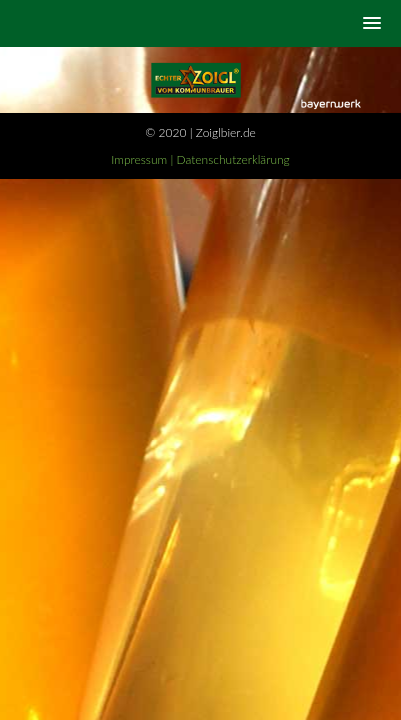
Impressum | (143, 159)
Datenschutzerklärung (233, 159)
